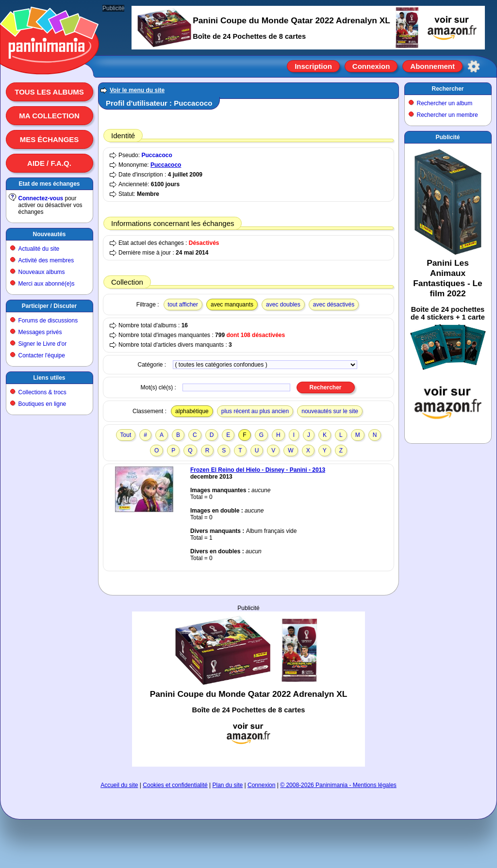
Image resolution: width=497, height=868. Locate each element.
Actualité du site (39, 249)
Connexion (371, 66)
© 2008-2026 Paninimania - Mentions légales (338, 785)
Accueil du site (119, 785)
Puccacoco (157, 155)
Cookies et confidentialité (175, 785)
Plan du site (228, 785)
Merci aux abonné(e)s (47, 284)
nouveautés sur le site (330, 411)
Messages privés (40, 332)
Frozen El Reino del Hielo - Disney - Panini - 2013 (258, 470)
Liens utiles (49, 378)
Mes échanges (50, 139)
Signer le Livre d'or (43, 344)
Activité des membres (46, 260)
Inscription (313, 66)
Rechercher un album (445, 103)
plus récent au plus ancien (255, 411)
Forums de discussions (48, 321)
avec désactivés (334, 305)
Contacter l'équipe (42, 355)
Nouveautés (49, 234)
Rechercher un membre (447, 115)
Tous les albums (49, 92)
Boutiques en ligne (42, 404)
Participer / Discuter (49, 306)
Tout (126, 435)
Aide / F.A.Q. (49, 163)
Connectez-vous (41, 198)
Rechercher (447, 89)
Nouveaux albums (42, 272)
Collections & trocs (42, 392)
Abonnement (432, 66)
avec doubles (283, 305)
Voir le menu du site (137, 90)
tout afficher (183, 305)
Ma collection (49, 116)
